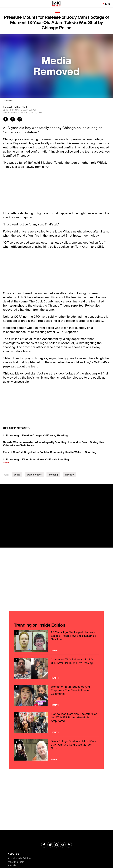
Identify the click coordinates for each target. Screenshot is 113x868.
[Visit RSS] (69, 845)
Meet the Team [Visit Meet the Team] (16, 862)
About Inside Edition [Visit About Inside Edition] (19, 858)
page (6, 366)
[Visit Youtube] (63, 845)
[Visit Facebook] (44, 845)
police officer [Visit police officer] (34, 475)
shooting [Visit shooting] (53, 475)
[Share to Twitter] (13, 120)
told (94, 163)
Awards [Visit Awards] (12, 865)
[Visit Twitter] (50, 845)
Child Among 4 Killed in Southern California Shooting (36, 459)
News (6, 462)
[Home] (56, 4)
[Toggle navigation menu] (4, 4)
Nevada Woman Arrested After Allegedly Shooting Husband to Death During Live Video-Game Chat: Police (53, 444)
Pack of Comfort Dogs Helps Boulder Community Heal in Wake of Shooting (50, 452)
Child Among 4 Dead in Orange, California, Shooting (35, 435)
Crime (57, 12)
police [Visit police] (17, 475)
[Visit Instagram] (56, 845)
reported (77, 305)
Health (55, 678)
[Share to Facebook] (6, 120)
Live (108, 4)
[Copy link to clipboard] (20, 120)
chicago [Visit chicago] (69, 475)
